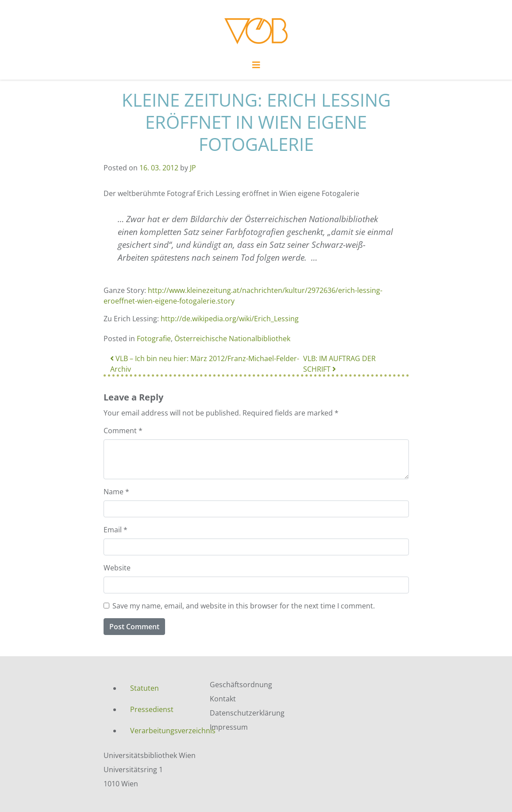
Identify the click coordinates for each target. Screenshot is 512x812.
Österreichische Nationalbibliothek (232, 339)
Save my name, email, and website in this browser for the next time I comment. (244, 606)
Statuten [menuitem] (144, 688)
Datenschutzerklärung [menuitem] (247, 713)
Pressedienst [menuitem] (152, 709)
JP (193, 168)
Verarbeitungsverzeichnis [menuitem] (163, 731)
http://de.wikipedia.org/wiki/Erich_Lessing (230, 319)
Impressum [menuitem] (229, 727)
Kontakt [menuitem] (223, 699)
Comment (123, 431)
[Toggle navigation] (256, 67)
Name (116, 492)
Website (117, 568)
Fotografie (154, 339)
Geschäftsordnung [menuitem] (241, 685)
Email (115, 530)
